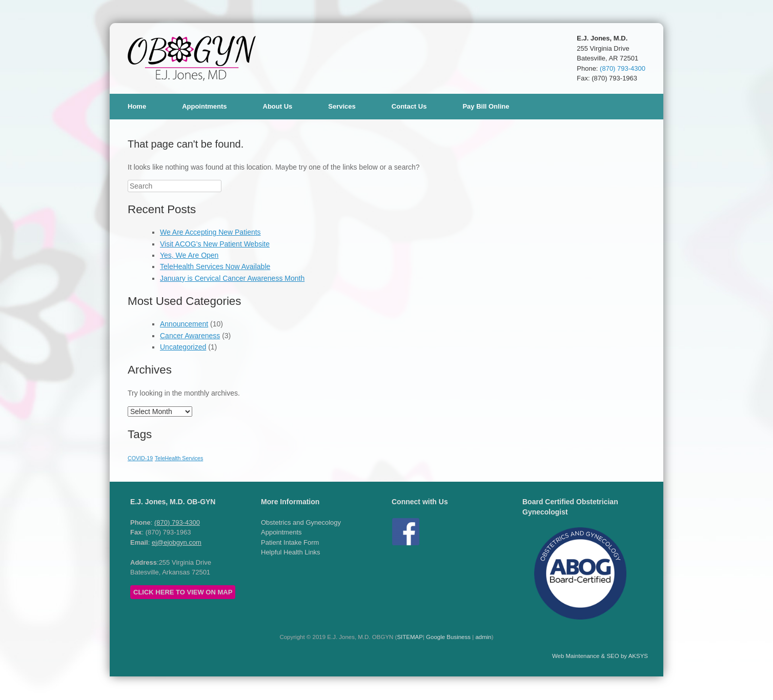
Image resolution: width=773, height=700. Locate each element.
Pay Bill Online (486, 106)
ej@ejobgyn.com (177, 542)
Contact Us (409, 106)
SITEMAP (410, 637)
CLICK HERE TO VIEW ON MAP (183, 592)
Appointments (204, 106)
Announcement (184, 324)
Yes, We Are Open (189, 255)
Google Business (448, 637)
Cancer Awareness (190, 336)
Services (342, 106)
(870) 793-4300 (623, 68)
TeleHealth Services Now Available (215, 266)
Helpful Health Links (291, 552)
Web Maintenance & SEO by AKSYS (600, 656)
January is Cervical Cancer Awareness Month (232, 278)
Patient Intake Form (290, 542)
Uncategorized (183, 347)
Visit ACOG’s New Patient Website (215, 244)
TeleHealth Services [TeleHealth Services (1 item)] (179, 458)
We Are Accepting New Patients (210, 232)
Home (137, 106)
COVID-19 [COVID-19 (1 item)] (140, 458)
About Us (278, 106)
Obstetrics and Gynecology (301, 522)
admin (483, 637)
